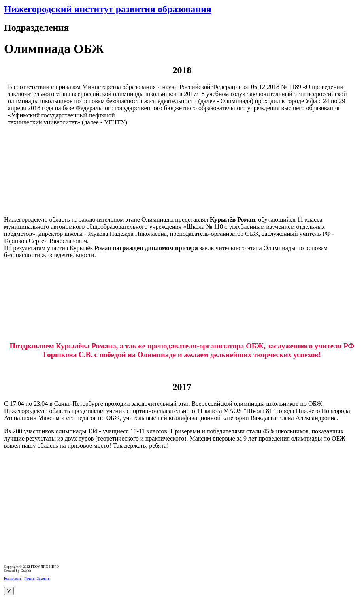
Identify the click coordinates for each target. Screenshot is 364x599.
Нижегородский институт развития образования (108, 9)
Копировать (13, 578)
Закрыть (43, 578)
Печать (29, 578)
